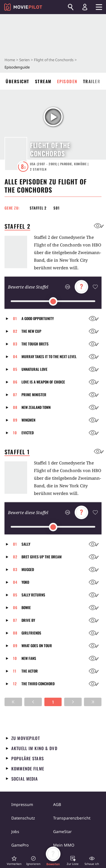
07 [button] (15, 395)
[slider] (53, 301)
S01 (56, 208)
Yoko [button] (25, 582)
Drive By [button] (28, 620)
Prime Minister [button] (34, 395)
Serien (24, 60)
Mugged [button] (28, 569)
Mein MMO (64, 845)
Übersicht (18, 81)
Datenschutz (23, 818)
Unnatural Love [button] (34, 369)
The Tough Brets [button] (35, 344)
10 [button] (15, 433)
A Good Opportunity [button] (38, 318)
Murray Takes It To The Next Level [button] (49, 356)
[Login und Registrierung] (85, 7)
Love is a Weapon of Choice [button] (43, 382)
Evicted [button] (28, 433)
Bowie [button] (26, 607)
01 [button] (15, 318)
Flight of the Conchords (54, 60)
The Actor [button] (30, 671)
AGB (57, 804)
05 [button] (15, 369)
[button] (9, 319)
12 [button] (15, 684)
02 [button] (15, 331)
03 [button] (15, 344)
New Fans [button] (29, 658)
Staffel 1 (17, 452)
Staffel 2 (38, 208)
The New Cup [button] (31, 331)
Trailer (92, 81)
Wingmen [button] (28, 420)
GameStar (62, 831)
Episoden (67, 81)
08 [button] (15, 407)
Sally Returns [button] (33, 595)
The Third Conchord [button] (38, 684)
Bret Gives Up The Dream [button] (42, 557)
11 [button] (15, 671)
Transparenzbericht (72, 818)
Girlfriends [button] (31, 633)
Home (10, 60)
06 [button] (15, 382)
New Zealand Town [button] (36, 407)
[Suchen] (71, 7)
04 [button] (15, 356)
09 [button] (15, 420)
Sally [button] (26, 544)
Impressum (22, 804)
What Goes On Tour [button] (37, 646)
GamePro (20, 845)
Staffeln (38, 169)
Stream (43, 81)
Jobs (15, 831)
